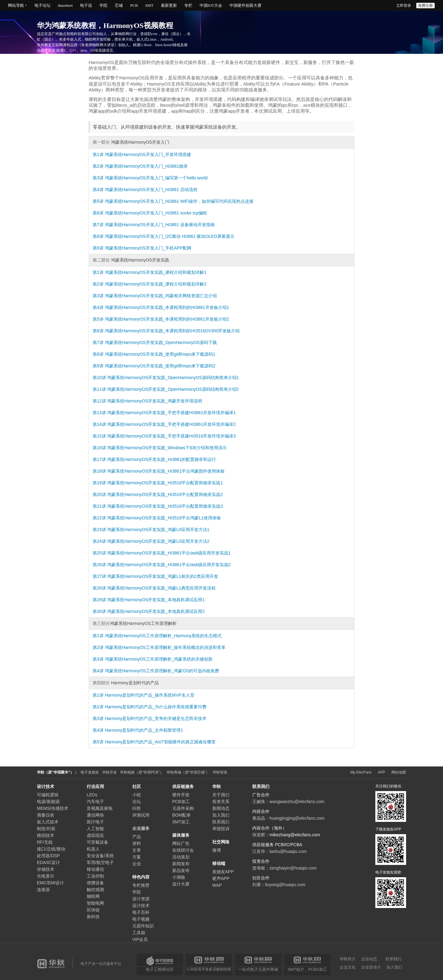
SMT (149, 5)
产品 (137, 837)
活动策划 (181, 857)
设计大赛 (181, 884)
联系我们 (221, 822)
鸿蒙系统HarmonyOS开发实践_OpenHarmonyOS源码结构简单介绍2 (173, 389)
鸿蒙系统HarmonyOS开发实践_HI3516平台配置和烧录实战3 (165, 506)
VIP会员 (140, 939)
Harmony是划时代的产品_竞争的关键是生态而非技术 (156, 718)
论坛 (137, 802)
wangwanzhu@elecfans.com (297, 802)
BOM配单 (182, 815)
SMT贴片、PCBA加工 (307, 969)
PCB (134, 5)
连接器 (43, 890)
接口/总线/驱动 (51, 849)
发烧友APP (223, 872)
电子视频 (141, 919)
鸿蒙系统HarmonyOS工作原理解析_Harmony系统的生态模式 (163, 636)
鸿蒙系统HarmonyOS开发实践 (140, 260)
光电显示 (46, 876)
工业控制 (95, 876)
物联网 (93, 896)
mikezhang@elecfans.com (295, 835)
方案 (137, 857)
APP (381, 772)
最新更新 (169, 5)
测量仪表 (46, 815)
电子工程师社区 (160, 969)
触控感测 (95, 890)
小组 (137, 795)
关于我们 (221, 795)
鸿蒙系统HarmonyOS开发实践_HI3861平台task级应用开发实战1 (169, 553)
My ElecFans (361, 772)
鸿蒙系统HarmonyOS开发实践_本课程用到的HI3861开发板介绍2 (167, 319)
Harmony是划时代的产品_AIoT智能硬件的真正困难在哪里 (160, 742)
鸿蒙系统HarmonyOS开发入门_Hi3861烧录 (146, 166)
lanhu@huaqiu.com (288, 851)
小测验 (179, 877)
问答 (137, 808)
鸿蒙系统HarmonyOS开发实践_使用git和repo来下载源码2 (160, 366)
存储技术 (46, 869)
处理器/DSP (48, 856)
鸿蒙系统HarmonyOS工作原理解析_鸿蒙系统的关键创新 (159, 659)
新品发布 (181, 870)
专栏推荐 (141, 885)
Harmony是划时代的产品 (134, 683)
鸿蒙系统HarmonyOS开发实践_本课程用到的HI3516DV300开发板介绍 (172, 331)
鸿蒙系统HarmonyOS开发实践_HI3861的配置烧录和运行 (162, 459)
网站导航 (16, 5)
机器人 (93, 849)
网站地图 (399, 772)
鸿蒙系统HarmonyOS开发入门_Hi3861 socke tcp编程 (156, 213)
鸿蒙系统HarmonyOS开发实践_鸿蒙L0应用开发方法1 (158, 530)
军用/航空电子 (100, 862)
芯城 (119, 5)
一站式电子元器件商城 (258, 969)
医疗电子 (95, 822)
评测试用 (141, 815)
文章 (137, 850)
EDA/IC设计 (48, 862)
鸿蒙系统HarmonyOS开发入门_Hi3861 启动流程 (151, 190)
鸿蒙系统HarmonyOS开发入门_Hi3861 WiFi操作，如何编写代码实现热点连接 (179, 201)
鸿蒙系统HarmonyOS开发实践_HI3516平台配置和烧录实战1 (165, 483)
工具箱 (139, 933)
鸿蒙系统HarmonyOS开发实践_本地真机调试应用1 (156, 600)
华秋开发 (110, 772)
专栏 (188, 5)
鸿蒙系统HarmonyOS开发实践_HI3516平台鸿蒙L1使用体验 (164, 518)
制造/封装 (46, 829)
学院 (103, 5)
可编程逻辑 (48, 795)
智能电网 (95, 903)
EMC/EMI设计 (50, 883)
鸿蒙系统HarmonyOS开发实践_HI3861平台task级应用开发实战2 (169, 565)
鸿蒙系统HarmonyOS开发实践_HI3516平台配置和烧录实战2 (165, 494)
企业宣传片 (371, 967)
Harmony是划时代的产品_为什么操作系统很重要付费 (156, 707)
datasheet (65, 5)
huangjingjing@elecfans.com (297, 818)
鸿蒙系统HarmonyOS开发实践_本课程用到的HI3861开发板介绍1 (167, 307)
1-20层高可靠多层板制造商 (209, 969)
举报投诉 (221, 829)
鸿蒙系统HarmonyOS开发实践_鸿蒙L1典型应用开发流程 (161, 588)
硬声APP (221, 878)
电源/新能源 (48, 802)
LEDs (92, 795)
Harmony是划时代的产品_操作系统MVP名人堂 (150, 695)
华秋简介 (348, 959)
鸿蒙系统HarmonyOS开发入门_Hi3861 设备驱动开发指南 (160, 225)
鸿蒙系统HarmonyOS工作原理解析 (143, 623)
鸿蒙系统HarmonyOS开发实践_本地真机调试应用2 (156, 611)
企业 (137, 864)
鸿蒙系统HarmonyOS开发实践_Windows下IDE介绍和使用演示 (167, 448)
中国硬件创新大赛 (245, 5)
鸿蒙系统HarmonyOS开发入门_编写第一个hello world (156, 178)
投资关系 (221, 802)
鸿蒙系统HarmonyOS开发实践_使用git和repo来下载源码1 (160, 354)
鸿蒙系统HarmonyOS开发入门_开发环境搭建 (148, 154)
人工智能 (95, 829)
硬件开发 (181, 795)
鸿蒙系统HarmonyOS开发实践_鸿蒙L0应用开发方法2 (158, 541)
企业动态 (369, 959)
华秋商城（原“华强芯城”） (188, 772)
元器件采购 (183, 808)
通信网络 (95, 815)
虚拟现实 (95, 835)
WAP (217, 885)
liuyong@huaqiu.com (285, 885)
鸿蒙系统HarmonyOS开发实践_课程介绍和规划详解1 (156, 272)
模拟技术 (46, 835)
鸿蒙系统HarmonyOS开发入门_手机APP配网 (148, 248)
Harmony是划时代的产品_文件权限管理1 (144, 730)
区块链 (93, 910)
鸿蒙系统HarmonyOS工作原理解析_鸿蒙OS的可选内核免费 (162, 671)
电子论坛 (42, 5)
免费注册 (425, 6)
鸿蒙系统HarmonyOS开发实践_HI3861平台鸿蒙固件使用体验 (166, 471)
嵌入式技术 (48, 822)
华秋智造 (220, 772)
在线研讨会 (183, 850)
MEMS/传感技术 (53, 808)
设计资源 (141, 899)
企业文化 (348, 967)
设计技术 (141, 906)
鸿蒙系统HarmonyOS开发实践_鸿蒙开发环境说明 (155, 401)
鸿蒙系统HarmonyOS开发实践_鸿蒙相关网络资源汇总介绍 (161, 296)
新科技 (93, 917)
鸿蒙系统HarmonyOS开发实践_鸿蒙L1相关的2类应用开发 (162, 576)
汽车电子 (95, 802)
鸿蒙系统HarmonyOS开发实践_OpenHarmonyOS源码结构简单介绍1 (173, 378)
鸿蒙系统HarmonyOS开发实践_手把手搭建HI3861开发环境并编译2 (171, 424)
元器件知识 (143, 926)
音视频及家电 (100, 808)
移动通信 (95, 869)
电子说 (86, 5)
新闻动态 (221, 808)
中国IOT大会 (211, 5)
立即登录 (404, 6)
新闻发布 (181, 864)
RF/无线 (45, 842)
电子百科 (141, 912)
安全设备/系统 (100, 856)
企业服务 (141, 828)
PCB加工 (181, 802)
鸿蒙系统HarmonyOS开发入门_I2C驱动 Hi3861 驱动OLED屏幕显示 (170, 236)
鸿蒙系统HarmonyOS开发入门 (140, 142)
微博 (217, 850)
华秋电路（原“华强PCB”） (142, 772)
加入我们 (221, 815)
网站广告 (181, 843)
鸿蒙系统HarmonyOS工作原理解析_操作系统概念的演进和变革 (165, 647)
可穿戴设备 (98, 842)
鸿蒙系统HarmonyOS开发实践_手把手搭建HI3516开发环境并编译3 (171, 436)
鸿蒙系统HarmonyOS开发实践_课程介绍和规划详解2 (156, 284)
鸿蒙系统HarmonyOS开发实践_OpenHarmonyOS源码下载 (161, 342)
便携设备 (95, 883)
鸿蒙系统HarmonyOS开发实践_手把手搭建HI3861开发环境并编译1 (171, 413)
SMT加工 (181, 822)
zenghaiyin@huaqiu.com (293, 868)
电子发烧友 (90, 772)
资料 (137, 843)
